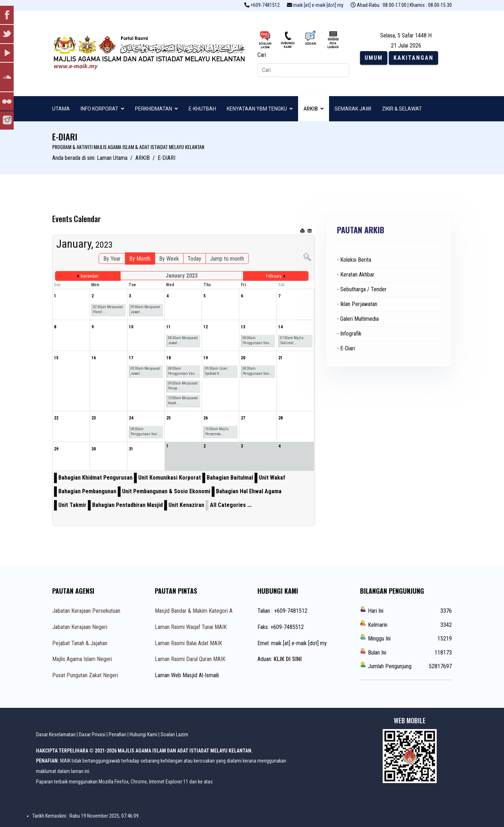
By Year (112, 259)
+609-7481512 (265, 5)
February (274, 276)
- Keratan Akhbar (356, 275)
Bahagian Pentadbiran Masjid (127, 505)
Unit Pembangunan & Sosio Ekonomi (166, 491)
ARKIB (311, 109)
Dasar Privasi (92, 734)
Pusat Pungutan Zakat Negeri (85, 675)
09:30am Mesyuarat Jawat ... (145, 371)
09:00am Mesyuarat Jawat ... (145, 309)
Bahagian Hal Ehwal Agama (249, 491)
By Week (169, 259)
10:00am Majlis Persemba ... (217, 432)
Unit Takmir (72, 505)
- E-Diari (346, 348)
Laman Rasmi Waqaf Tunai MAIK (191, 627)
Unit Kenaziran (186, 505)
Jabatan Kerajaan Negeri (80, 627)
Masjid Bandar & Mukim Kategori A (194, 611)
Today (194, 259)
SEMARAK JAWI (353, 109)
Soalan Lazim (174, 734)
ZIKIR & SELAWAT (402, 109)
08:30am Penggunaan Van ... (258, 371)
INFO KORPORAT (100, 109)
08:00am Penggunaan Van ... (258, 340)
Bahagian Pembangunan (87, 491)
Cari (262, 55)
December (90, 276)
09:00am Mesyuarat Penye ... (183, 386)
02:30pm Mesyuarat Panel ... (108, 309)
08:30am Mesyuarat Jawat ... (183, 340)
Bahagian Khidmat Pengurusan (95, 478)
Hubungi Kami (143, 734)
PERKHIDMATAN (154, 109)
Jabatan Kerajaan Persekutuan (86, 611)
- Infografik (349, 334)
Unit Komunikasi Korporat (170, 478)
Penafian (118, 734)
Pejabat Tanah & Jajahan (80, 643)
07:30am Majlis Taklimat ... (292, 340)
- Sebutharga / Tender (362, 289)
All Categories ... (231, 505)
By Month (140, 259)
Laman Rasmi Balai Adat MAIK (188, 643)
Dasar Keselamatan (56, 734)
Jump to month (227, 259)
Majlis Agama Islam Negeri (82, 659)
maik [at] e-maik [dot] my (318, 5)
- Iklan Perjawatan (357, 304)
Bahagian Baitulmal (230, 478)
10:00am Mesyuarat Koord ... (183, 401)
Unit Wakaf (272, 478)
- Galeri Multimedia (358, 319)
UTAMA (61, 109)
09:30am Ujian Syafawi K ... (216, 371)
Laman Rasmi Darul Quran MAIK (190, 659)
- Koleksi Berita (354, 260)
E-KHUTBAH (202, 109)
